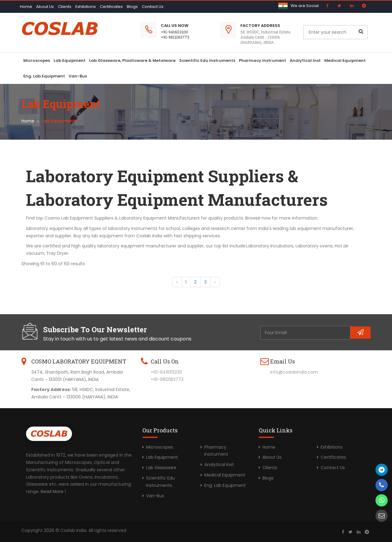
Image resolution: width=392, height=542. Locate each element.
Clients (65, 7)
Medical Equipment (345, 60)
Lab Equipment (70, 60)
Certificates (111, 7)
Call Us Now (175, 26)
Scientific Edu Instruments (207, 60)
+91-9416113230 (174, 32)
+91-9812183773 (175, 37)
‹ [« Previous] (177, 282)
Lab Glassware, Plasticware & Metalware (132, 60)
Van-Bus (78, 76)
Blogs (132, 7)
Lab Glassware (161, 468)
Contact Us (153, 7)
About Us (45, 7)
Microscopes (37, 60)
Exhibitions (86, 7)
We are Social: (305, 6)
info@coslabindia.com (294, 372)
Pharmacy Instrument (262, 60)
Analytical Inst (305, 60)
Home (26, 7)
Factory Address (260, 26)
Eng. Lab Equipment (44, 76)
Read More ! (53, 491)
